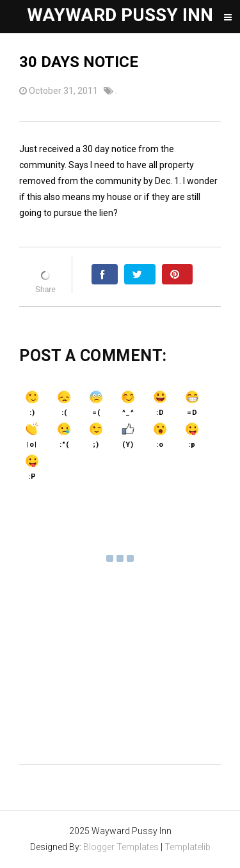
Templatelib (188, 847)
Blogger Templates (121, 847)
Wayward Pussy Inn (120, 15)
